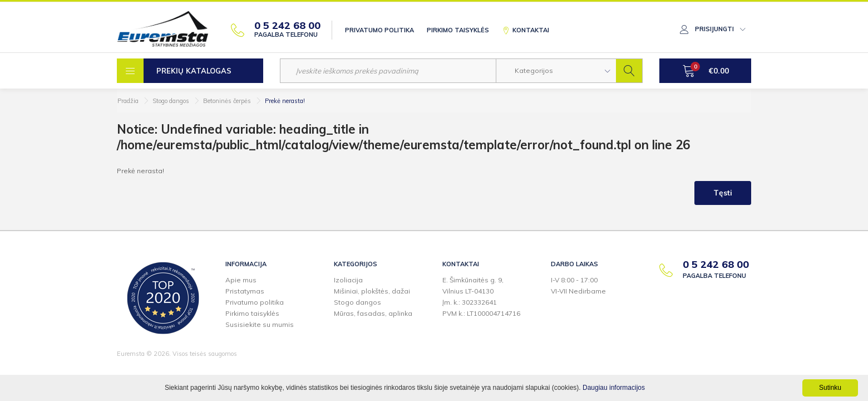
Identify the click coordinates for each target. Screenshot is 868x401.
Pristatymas (245, 291)
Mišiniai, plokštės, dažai (372, 291)
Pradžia (128, 101)
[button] (556, 71)
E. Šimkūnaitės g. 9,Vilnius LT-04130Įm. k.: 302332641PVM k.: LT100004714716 (481, 297)
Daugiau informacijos (614, 388)
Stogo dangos (171, 101)
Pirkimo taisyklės (458, 30)
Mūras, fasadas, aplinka (373, 313)
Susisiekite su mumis (260, 324)
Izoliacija (348, 280)
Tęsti (723, 193)
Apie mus (241, 280)
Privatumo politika (379, 30)
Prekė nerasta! (285, 101)
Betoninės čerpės (227, 101)
